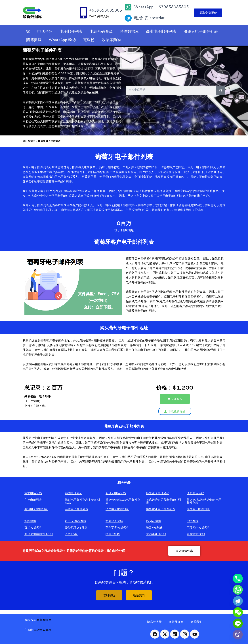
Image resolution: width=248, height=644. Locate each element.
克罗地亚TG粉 (196, 534)
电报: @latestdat (149, 18)
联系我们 (196, 622)
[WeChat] (238, 612)
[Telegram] (238, 601)
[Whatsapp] (238, 590)
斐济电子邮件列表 (36, 509)
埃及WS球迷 (154, 527)
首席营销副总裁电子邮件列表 (123, 501)
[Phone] (238, 579)
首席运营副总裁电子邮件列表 (163, 501)
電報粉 (89, 40)
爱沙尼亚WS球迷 (76, 527)
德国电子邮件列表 (198, 509)
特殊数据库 (129, 31)
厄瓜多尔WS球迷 (198, 527)
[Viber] (238, 635)
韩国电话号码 (74, 493)
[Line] (238, 623)
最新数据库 (29, 141)
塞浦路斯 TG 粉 (156, 534)
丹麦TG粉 (71, 534)
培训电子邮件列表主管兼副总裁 (82, 501)
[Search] (221, 90)
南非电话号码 (33, 493)
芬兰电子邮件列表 (77, 509)
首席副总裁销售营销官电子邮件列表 (204, 501)
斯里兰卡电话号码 (158, 493)
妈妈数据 (30, 521)
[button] (175, 399)
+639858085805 (106, 10)
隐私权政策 (154, 622)
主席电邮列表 (33, 500)
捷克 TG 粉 (113, 534)
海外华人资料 (114, 521)
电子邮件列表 (71, 31)
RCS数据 (193, 521)
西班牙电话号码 (116, 493)
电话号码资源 (101, 31)
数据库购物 (111, 40)
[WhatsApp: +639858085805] (128, 7)
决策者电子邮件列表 (201, 31)
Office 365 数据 (76, 521)
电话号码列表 (43, 630)
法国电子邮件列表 (117, 509)
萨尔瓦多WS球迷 (117, 527)
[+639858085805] (83, 13)
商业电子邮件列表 (161, 31)
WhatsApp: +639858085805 (161, 7)
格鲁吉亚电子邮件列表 (161, 509)
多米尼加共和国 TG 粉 (39, 534)
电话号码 (45, 31)
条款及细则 (176, 622)
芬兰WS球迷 (33, 527)
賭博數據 (34, 40)
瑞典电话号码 (195, 493)
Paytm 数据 (154, 521)
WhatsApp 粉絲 (62, 40)
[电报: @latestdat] (128, 18)
